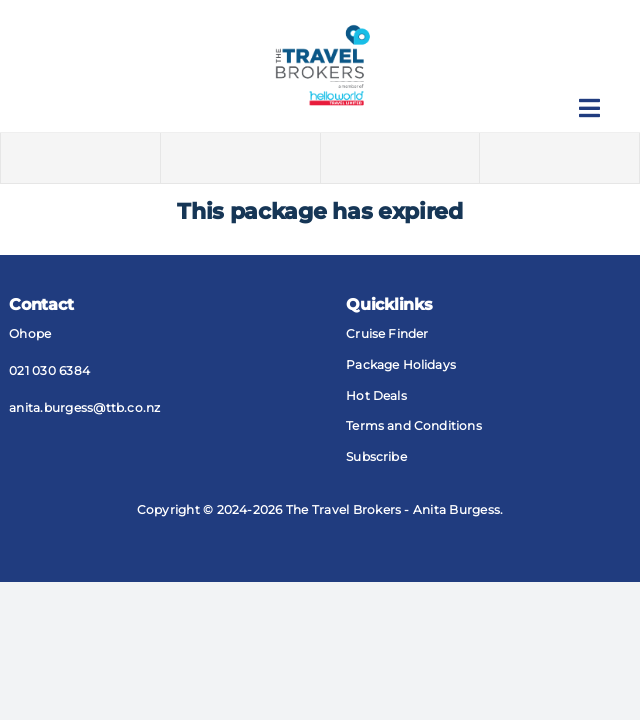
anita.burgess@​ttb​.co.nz (85, 407)
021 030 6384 (49, 370)
